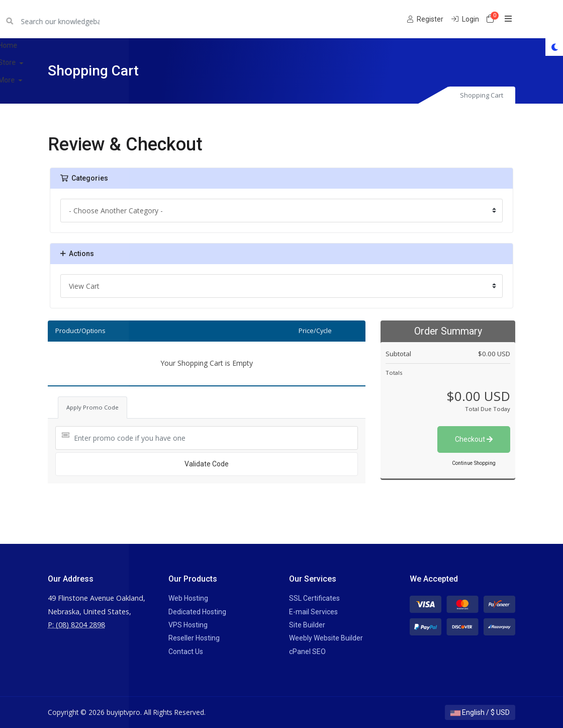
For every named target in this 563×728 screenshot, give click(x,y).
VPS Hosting (188, 625)
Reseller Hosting (194, 638)
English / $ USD (480, 712)
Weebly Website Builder (326, 638)
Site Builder (307, 625)
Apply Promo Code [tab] (92, 407)
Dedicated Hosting (197, 612)
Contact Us (186, 652)
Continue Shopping (474, 463)
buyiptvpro (74, 19)
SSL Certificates (314, 598)
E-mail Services (313, 612)
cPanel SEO (307, 652)
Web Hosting (188, 598)
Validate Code (207, 464)
